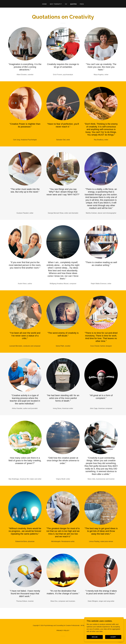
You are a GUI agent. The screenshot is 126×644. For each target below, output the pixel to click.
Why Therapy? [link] (56, 4)
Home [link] (44, 4)
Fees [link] (82, 4)
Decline (95, 638)
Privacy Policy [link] (63, 630)
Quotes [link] (73, 4)
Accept (113, 638)
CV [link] (66, 4)
